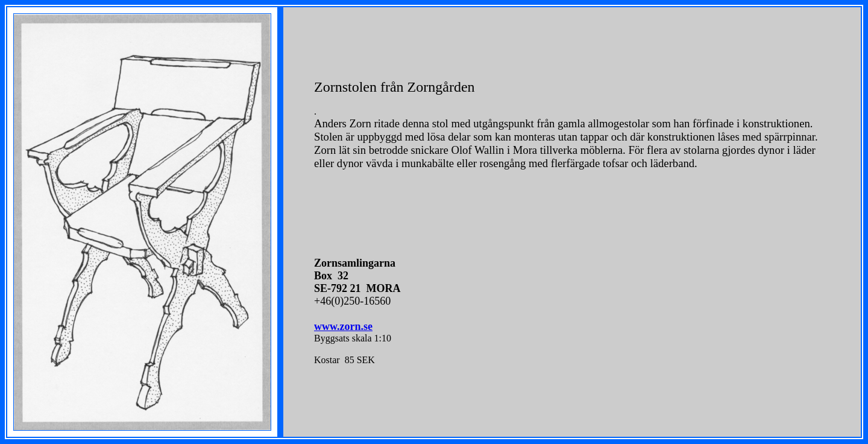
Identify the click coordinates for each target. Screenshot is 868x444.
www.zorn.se (343, 326)
